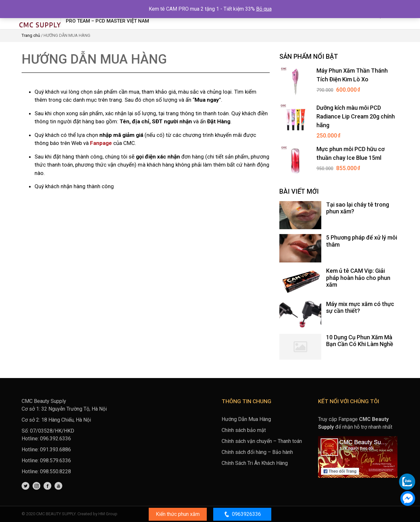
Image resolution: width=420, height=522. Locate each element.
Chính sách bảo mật (244, 430)
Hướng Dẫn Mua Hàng (246, 419)
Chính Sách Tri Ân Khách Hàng (255, 463)
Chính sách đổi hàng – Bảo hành (257, 452)
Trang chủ (31, 35)
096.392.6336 (55, 439)
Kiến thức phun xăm (178, 514)
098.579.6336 (55, 461)
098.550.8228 (55, 471)
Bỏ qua (264, 9)
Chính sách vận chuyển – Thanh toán (262, 441)
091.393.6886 (55, 450)
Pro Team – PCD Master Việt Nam (107, 21)
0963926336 (242, 514)
